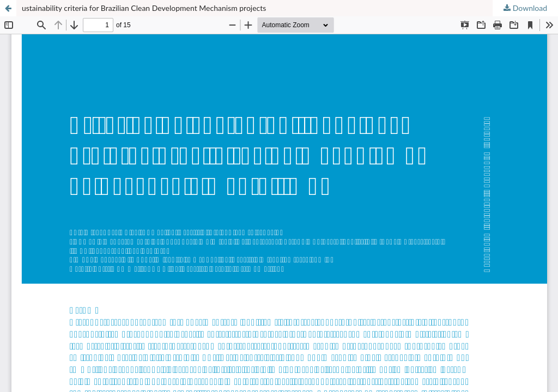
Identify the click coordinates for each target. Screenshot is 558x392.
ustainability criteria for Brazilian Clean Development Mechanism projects (144, 8)
